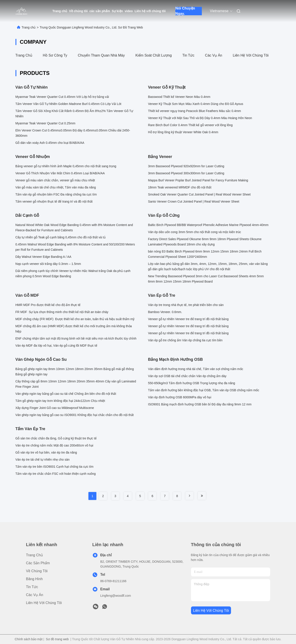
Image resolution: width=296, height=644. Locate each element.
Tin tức (188, 55)
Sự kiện (117, 11)
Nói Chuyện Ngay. (185, 11)
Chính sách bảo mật (29, 639)
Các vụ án (214, 55)
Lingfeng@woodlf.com (116, 596)
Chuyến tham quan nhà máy (101, 55)
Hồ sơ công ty (55, 55)
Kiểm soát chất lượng (153, 55)
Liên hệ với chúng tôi (150, 11)
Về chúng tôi (78, 11)
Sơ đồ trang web (57, 639)
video (129, 11)
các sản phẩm (100, 11)
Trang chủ (60, 11)
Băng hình (34, 579)
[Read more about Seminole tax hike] (189, 496)
